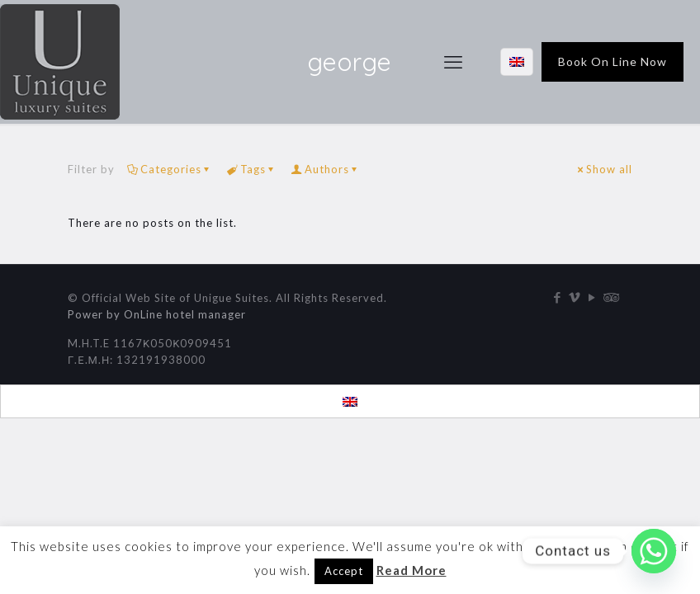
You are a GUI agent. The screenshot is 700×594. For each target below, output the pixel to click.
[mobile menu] (453, 62)
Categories (170, 169)
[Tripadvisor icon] (610, 297)
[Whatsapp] (654, 551)
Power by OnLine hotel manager (157, 314)
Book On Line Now (612, 61)
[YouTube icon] (592, 297)
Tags (252, 169)
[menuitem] (350, 401)
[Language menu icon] (517, 62)
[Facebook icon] (558, 297)
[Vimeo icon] (575, 297)
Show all (604, 169)
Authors (326, 169)
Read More (411, 570)
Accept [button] (344, 571)
